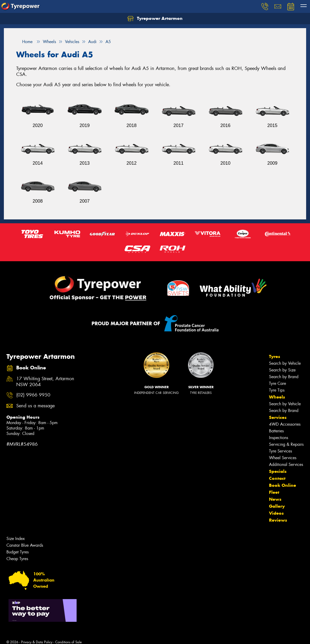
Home (24, 42)
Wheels (277, 397)
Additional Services (286, 464)
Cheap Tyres (17, 559)
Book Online (283, 485)
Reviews (278, 520)
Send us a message (35, 406)
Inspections (279, 438)
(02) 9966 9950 (33, 395)
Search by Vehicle (285, 363)
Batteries (276, 431)
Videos (276, 513)
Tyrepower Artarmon (155, 19)
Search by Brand (284, 377)
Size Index (16, 539)
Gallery (277, 506)
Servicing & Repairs (286, 444)
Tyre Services (280, 451)
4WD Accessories (285, 424)
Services (278, 417)
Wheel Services (283, 458)
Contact (277, 478)
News (275, 499)
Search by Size (282, 370)
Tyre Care (278, 383)
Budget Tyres (18, 552)
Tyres (275, 356)
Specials (278, 471)
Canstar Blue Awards (25, 545)
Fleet (274, 492)
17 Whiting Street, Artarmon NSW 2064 (45, 382)
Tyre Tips (277, 390)
